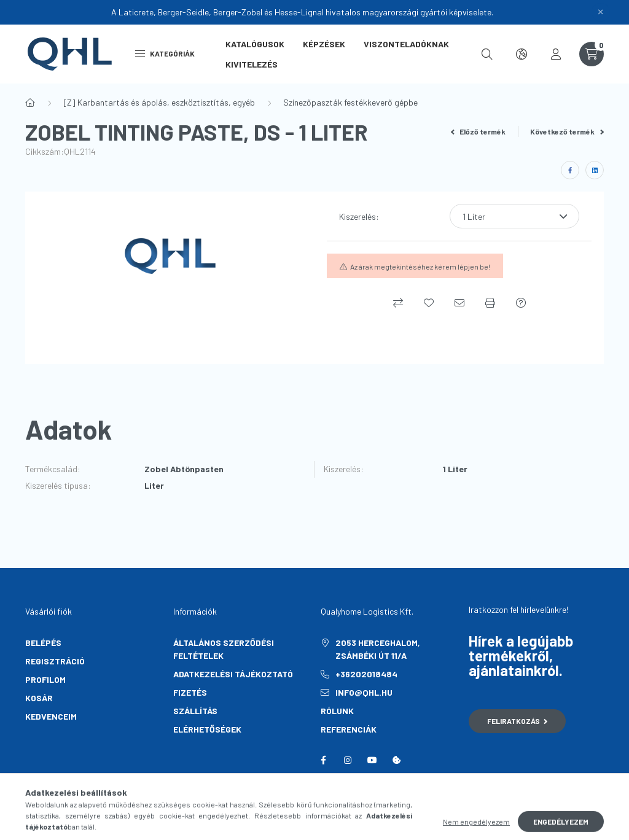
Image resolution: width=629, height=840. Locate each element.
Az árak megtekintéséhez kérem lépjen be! (420, 266)
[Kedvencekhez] (429, 303)
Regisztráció (55, 661)
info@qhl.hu (364, 692)
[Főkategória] (30, 103)
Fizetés (190, 692)
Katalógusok (255, 44)
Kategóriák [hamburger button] (165, 53)
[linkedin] (595, 170)
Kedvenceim (51, 716)
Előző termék (479, 131)
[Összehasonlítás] (398, 303)
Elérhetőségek (207, 729)
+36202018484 (366, 674)
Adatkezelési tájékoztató (233, 674)
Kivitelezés (252, 64)
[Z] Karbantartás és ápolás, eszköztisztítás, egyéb (159, 102)
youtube (372, 760)
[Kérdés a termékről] (521, 303)
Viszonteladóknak (406, 44)
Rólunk (337, 711)
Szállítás (195, 711)
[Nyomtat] (490, 303)
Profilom (45, 679)
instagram (348, 760)
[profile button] (556, 54)
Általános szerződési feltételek (224, 649)
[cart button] (592, 54)
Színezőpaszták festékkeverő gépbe (350, 102)
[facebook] (570, 170)
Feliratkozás (518, 721)
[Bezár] (601, 12)
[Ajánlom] (459, 303)
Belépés (43, 643)
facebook (323, 760)
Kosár (39, 698)
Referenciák (349, 729)
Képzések (324, 44)
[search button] (487, 54)
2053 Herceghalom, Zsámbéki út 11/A (378, 649)
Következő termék (567, 131)
